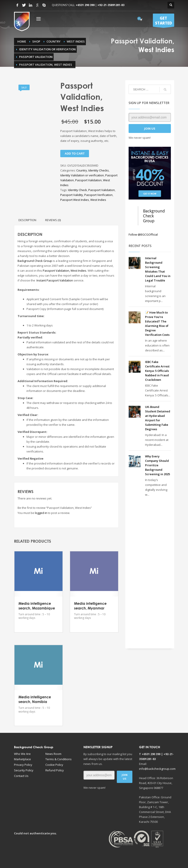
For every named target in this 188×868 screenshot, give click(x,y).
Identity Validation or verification (47, 49)
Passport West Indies (75, 200)
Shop (36, 41)
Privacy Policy (23, 764)
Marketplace (22, 759)
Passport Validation (36, 57)
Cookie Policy (54, 764)
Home (22, 41)
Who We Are (22, 754)
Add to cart (75, 154)
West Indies (76, 41)
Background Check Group (35, 261)
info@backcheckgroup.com (157, 768)
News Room (53, 754)
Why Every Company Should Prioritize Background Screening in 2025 (158, 465)
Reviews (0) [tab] (53, 220)
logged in (41, 513)
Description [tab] (27, 220)
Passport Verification (98, 195)
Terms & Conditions (59, 759)
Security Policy (24, 770)
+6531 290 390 (85, 5)
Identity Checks (99, 170)
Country (54, 41)
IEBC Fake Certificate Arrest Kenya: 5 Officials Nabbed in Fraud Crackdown (157, 371)
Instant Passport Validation (55, 280)
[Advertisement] (150, 571)
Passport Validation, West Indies (65, 271)
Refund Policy (55, 770)
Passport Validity (72, 195)
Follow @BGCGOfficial (143, 234)
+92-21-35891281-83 (111, 5)
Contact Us (21, 776)
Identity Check (78, 190)
